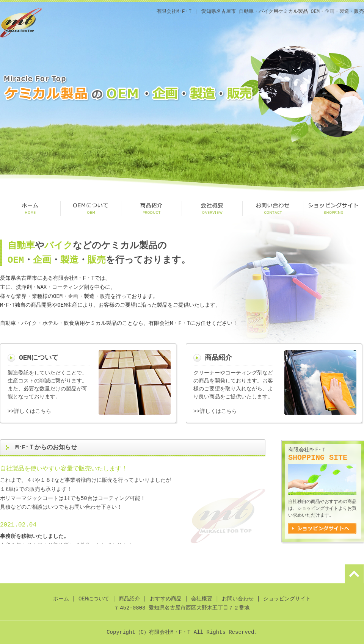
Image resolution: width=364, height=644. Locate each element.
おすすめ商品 (166, 599)
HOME (30, 208)
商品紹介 (152, 208)
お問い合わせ (273, 208)
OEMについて (91, 208)
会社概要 (212, 208)
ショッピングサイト (334, 208)
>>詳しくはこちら (29, 411)
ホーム (61, 599)
